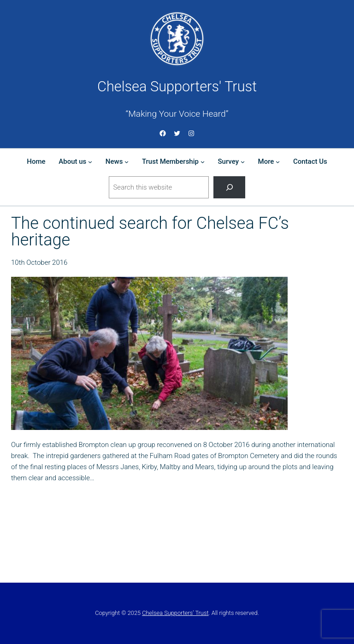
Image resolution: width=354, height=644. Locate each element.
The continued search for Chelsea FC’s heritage (150, 232)
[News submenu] (127, 162)
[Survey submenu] (243, 162)
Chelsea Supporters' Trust (177, 86)
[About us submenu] (90, 162)
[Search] (229, 187)
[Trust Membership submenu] (203, 162)
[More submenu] (278, 162)
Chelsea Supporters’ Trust (175, 613)
